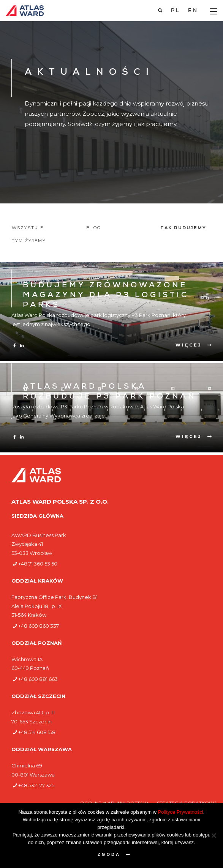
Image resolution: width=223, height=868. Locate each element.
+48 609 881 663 (38, 679)
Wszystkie (28, 228)
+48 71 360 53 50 (38, 564)
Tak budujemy (183, 228)
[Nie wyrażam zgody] (214, 835)
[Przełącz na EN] (193, 11)
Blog (94, 228)
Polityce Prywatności (181, 812)
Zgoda (109, 854)
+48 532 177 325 (36, 785)
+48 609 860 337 (39, 626)
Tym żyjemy (29, 241)
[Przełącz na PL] (176, 11)
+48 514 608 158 (37, 732)
